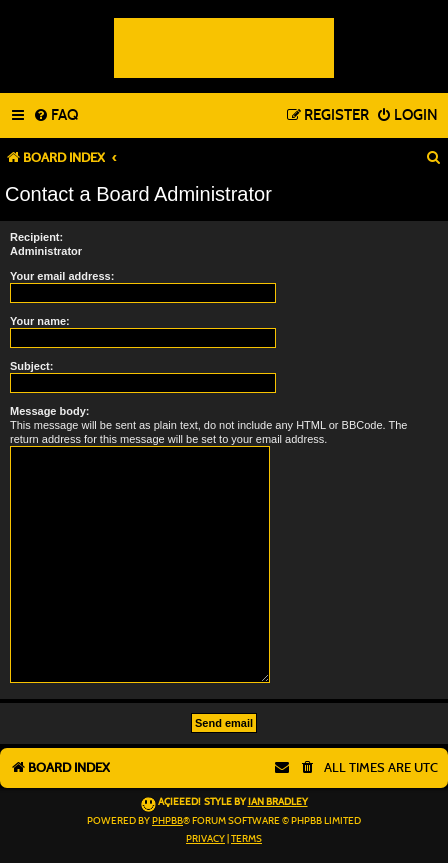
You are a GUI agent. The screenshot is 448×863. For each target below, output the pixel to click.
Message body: (49, 411)
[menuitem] (55, 116)
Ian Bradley (278, 802)
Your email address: (62, 276)
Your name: (40, 321)
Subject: (31, 366)
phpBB (167, 821)
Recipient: (36, 237)
